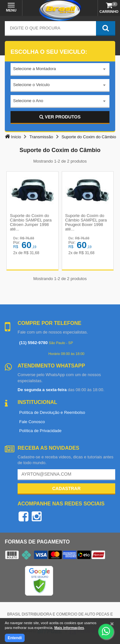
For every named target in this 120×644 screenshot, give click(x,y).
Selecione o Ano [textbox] (28, 101)
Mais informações (69, 628)
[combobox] (60, 69)
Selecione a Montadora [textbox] (35, 69)
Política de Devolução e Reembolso (52, 412)
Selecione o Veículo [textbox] (31, 85)
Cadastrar (66, 488)
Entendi (15, 638)
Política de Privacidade (40, 431)
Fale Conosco (32, 422)
